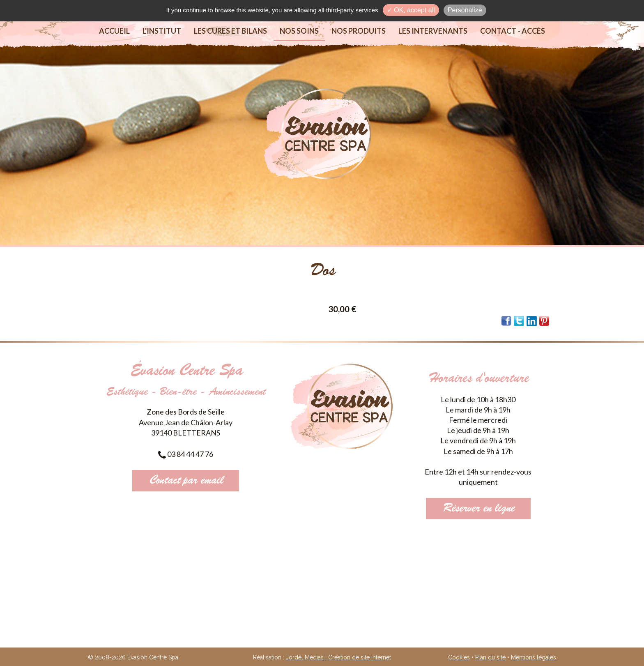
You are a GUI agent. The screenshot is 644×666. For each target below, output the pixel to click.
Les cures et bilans (230, 31)
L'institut (162, 31)
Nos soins (299, 31)
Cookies (459, 657)
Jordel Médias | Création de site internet (338, 657)
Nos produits (359, 31)
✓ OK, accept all (411, 10)
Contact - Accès (513, 31)
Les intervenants (433, 31)
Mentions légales (534, 657)
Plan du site (490, 657)
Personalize (465, 10)
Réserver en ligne (478, 508)
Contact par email (186, 480)
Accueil (114, 31)
